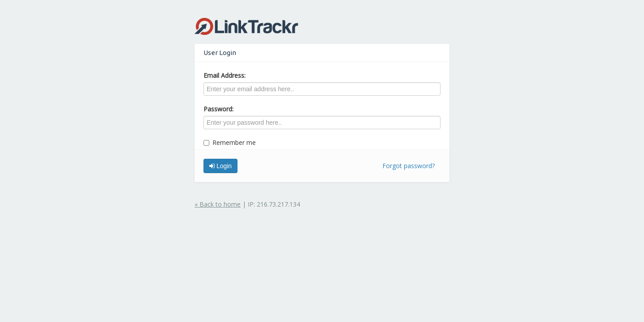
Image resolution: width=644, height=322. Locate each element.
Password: (218, 109)
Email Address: (225, 75)
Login (220, 166)
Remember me (230, 142)
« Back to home (218, 204)
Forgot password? (409, 166)
